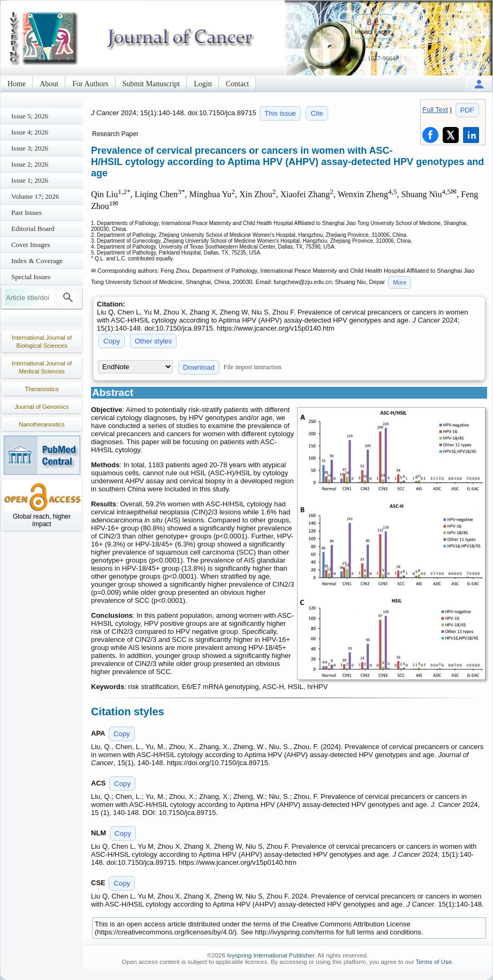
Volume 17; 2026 (35, 196)
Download (199, 367)
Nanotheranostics (42, 424)
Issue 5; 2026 (30, 116)
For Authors (90, 84)
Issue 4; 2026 (30, 132)
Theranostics (42, 389)
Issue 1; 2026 (30, 180)
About (49, 84)
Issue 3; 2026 (30, 148)
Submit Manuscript (151, 84)
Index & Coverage (37, 261)
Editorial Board (33, 229)
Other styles (153, 341)
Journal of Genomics (42, 407)
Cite (317, 113)
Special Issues (31, 277)
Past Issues (26, 212)
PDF (467, 110)
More (400, 282)
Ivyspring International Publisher (271, 955)
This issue (280, 113)
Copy (112, 341)
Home (17, 84)
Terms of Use (434, 962)
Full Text (435, 110)
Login (203, 84)
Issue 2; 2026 (30, 164)
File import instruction (253, 367)
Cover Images (31, 245)
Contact (238, 84)
